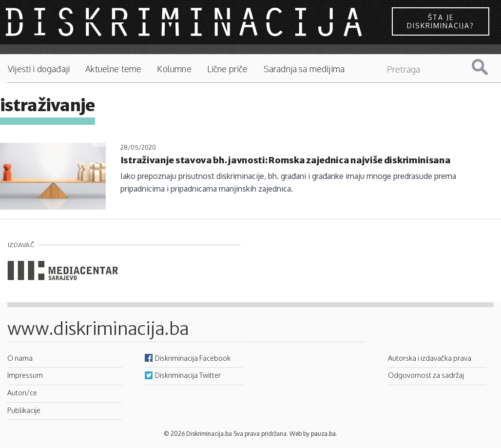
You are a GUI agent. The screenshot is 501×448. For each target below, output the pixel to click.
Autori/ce (22, 392)
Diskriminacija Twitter (188, 375)
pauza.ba (323, 434)
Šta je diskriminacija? (441, 21)
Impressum (25, 375)
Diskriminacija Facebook (193, 358)
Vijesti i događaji (39, 69)
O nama (20, 358)
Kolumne (174, 69)
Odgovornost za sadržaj (426, 375)
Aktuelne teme (113, 69)
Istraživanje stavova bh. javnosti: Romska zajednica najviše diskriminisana (286, 160)
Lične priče (228, 69)
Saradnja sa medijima (304, 69)
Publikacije (24, 410)
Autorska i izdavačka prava (430, 358)
